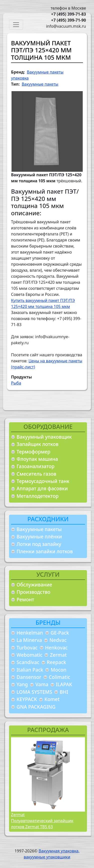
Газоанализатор (35, 466)
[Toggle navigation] (16, 25)
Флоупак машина (37, 459)
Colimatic (60, 677)
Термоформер (33, 452)
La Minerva (29, 640)
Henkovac (56, 648)
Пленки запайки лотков (45, 551)
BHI (64, 692)
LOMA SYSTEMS (34, 692)
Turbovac (27, 648)
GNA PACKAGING (36, 707)
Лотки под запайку (39, 544)
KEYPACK (27, 699)
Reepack (57, 662)
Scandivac (28, 662)
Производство (33, 592)
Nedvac (58, 640)
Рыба (16, 383)
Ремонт (25, 599)
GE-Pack (60, 633)
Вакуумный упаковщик (44, 437)
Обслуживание (34, 585)
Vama (42, 684)
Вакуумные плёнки (39, 536)
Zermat (58, 655)
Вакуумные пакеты (39, 529)
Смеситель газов (36, 474)
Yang (22, 684)
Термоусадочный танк (43, 481)
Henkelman (30, 633)
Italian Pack (30, 670)
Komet (52, 699)
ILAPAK (64, 684)
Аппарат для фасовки (42, 488)
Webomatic (29, 655)
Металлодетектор (38, 496)
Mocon (59, 670)
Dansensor (29, 677)
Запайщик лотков (37, 444)
